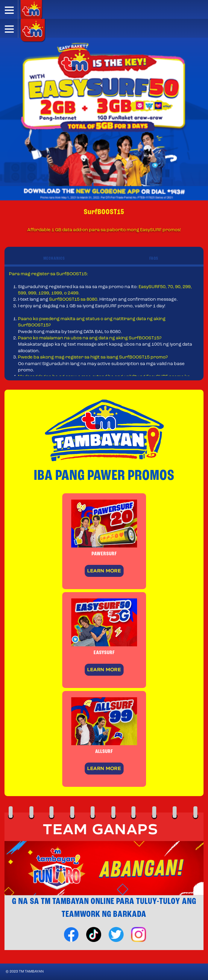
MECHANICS (54, 259)
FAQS (154, 259)
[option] (104, 119)
